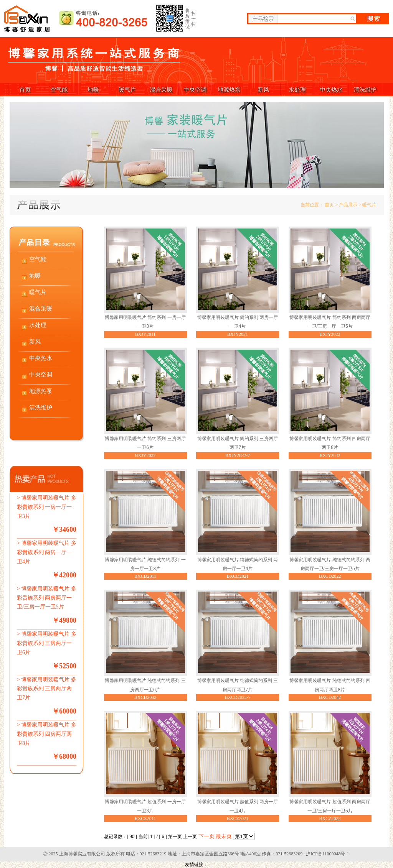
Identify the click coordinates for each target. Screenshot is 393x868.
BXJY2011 (145, 334)
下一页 (206, 836)
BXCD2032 (145, 697)
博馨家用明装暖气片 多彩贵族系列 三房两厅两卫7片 (47, 689)
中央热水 (331, 90)
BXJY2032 (145, 455)
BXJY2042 (330, 455)
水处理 (297, 90)
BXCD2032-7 (237, 697)
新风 (263, 90)
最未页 (224, 836)
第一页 (175, 837)
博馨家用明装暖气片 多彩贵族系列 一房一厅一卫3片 (47, 507)
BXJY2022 (330, 334)
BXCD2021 (237, 576)
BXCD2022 (330, 576)
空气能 (59, 90)
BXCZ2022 (330, 819)
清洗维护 (365, 90)
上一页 (190, 837)
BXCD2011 (145, 576)
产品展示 (348, 205)
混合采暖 (161, 90)
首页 (25, 90)
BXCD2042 (330, 697)
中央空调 (195, 90)
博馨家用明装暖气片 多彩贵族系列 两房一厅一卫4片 (47, 552)
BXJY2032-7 (238, 455)
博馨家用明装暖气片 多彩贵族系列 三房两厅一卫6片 (47, 643)
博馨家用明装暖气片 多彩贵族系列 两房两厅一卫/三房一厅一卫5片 (47, 598)
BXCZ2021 (238, 819)
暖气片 (127, 90)
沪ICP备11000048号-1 (327, 854)
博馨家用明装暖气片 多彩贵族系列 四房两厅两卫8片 (47, 734)
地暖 (93, 90)
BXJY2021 (238, 334)
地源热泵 (229, 90)
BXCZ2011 (145, 819)
